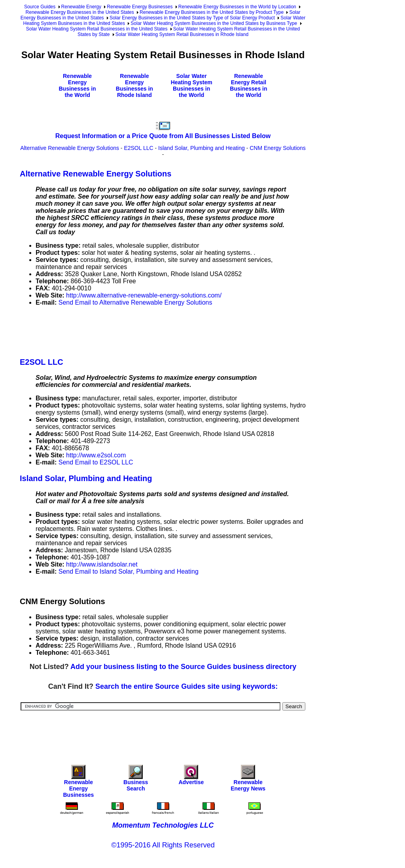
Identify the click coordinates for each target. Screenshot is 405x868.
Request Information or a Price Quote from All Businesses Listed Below (163, 136)
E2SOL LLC (138, 148)
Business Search (136, 780)
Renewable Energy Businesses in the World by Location (237, 7)
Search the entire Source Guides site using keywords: (186, 686)
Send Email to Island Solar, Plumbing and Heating (129, 571)
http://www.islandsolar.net (102, 564)
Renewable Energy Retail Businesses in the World (248, 85)
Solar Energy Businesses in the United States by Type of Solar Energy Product (192, 18)
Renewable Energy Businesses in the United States (80, 12)
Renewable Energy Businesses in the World (77, 85)
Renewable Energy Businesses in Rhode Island (134, 85)
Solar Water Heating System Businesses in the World (192, 85)
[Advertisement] (164, 330)
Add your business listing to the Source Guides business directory (183, 667)
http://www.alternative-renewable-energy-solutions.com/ (144, 295)
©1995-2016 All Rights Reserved (163, 845)
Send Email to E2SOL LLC (96, 462)
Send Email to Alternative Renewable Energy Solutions (135, 302)
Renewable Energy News (248, 780)
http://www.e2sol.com (96, 455)
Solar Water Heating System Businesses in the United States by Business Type (214, 23)
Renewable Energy (81, 7)
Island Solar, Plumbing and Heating (202, 148)
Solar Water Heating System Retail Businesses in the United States (97, 29)
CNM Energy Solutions (278, 148)
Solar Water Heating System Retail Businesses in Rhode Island (182, 34)
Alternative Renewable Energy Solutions (70, 148)
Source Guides (40, 7)
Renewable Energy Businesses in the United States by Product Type (212, 12)
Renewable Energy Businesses (140, 7)
